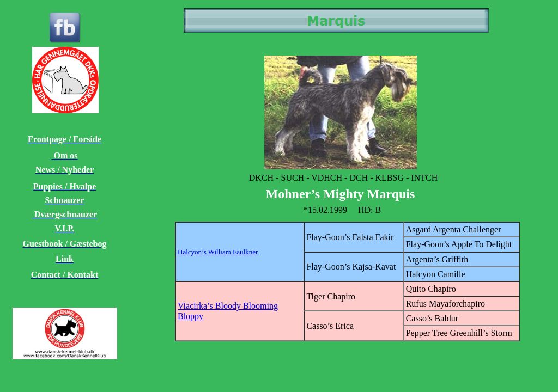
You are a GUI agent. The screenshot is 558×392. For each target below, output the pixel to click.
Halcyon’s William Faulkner (218, 252)
